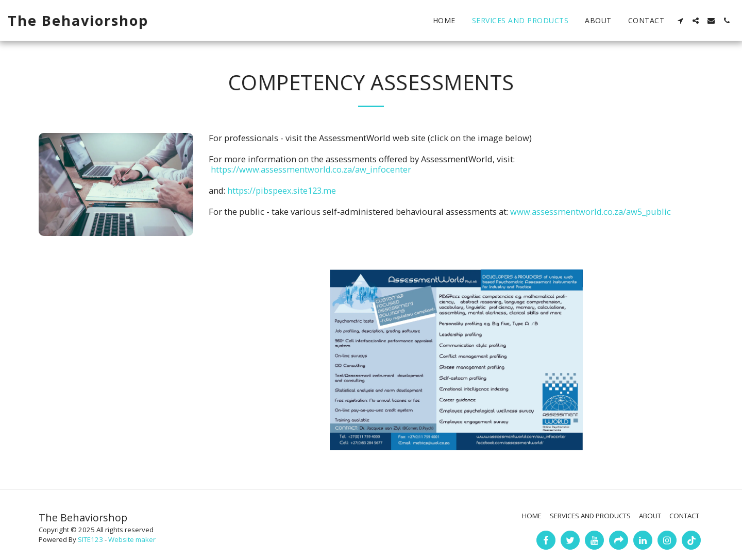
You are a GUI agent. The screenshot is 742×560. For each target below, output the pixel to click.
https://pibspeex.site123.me (282, 190)
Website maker (132, 539)
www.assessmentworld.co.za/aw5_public (591, 211)
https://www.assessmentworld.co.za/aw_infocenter (311, 169)
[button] (680, 21)
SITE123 (90, 539)
